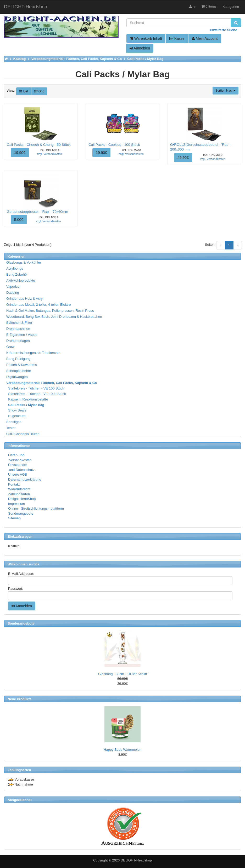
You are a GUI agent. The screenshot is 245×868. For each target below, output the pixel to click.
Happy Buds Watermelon (122, 750)
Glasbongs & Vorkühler (24, 262)
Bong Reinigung (18, 359)
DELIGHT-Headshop (136, 860)
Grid (39, 91)
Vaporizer (13, 286)
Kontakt (14, 484)
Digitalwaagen (17, 377)
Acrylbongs (15, 268)
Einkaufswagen (20, 536)
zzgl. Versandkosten (49, 154)
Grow (10, 347)
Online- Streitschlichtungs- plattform (36, 508)
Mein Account (205, 38)
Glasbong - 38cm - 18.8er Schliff (122, 674)
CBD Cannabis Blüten (23, 434)
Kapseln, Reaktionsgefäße (27, 399)
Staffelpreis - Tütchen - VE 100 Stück (35, 388)
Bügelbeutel (16, 416)
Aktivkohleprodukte (21, 280)
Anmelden (140, 48)
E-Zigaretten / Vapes (22, 335)
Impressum (16, 504)
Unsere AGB (18, 474)
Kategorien (231, 7)
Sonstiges (14, 422)
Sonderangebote (21, 513)
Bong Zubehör (17, 274)
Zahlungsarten (19, 494)
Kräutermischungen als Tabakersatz (33, 353)
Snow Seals (16, 410)
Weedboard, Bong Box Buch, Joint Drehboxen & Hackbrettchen (54, 317)
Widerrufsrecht (19, 489)
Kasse (177, 38)
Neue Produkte (20, 699)
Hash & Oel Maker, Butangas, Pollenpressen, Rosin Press (50, 311)
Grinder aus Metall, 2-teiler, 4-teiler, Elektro (38, 305)
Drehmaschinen (18, 329)
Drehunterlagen (18, 341)
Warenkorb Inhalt (146, 38)
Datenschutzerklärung (25, 479)
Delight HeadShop (22, 499)
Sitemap (14, 518)
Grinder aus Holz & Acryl (25, 299)
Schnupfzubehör (19, 371)
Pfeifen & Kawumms (22, 365)
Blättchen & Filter (19, 323)
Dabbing (13, 293)
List (24, 91)
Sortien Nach (225, 91)
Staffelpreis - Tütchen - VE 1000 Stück (36, 394)
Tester (11, 428)
